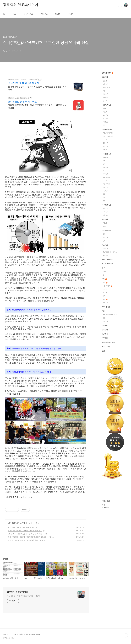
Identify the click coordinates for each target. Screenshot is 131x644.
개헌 (104, 318)
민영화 (105, 289)
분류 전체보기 (107, 73)
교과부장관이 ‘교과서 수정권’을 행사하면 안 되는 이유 (29, 537)
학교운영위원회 (108, 133)
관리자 (71, 14)
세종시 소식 (106, 347)
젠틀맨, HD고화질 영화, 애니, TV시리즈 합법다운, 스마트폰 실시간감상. (37, 107)
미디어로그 (28, 14)
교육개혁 (106, 97)
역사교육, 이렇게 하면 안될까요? (21, 527)
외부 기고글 (106, 307)
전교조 (105, 223)
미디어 (105, 293)
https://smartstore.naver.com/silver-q (22, 79)
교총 (104, 226)
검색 (120, 5)
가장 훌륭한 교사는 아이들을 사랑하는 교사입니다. (24, 596)
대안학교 (106, 215)
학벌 (104, 197)
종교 (103, 268)
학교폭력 (106, 112)
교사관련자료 (13, 523)
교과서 (22, 523)
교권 (104, 194)
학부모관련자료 (107, 129)
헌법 (103, 311)
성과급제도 (106, 87)
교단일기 (106, 191)
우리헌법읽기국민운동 (110, 315)
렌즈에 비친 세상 (107, 259)
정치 (104, 279)
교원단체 (105, 219)
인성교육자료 (106, 230)
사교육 (105, 140)
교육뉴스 (106, 249)
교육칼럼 (106, 157)
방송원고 (106, 255)
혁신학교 (106, 91)
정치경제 (105, 330)
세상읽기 (106, 303)
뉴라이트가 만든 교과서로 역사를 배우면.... (25, 531)
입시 (104, 125)
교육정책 (105, 77)
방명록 (58, 14)
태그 (14, 14)
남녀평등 (106, 119)
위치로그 (44, 14)
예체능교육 (106, 177)
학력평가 (106, 167)
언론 (104, 201)
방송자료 (105, 245)
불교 (104, 275)
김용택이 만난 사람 (108, 342)
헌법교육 (106, 321)
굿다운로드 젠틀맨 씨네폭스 (22, 102)
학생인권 (106, 122)
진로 (104, 241)
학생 (104, 109)
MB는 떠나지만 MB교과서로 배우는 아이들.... (26, 534)
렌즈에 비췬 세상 (107, 264)
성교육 (105, 101)
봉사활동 (106, 174)
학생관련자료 (106, 105)
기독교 (105, 272)
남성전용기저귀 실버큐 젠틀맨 (23, 83)
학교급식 (106, 115)
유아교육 (106, 212)
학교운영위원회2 (108, 136)
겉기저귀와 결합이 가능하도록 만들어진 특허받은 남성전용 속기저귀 (37, 88)
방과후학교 (106, 184)
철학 (104, 234)
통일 (103, 351)
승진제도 (106, 81)
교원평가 (106, 84)
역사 (105, 299)
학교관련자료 (106, 205)
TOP (126, 635)
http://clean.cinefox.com (17, 98)
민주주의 (105, 338)
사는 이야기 (107, 286)
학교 (104, 171)
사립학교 (106, 187)
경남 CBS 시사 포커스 (110, 252)
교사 (104, 164)
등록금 (105, 150)
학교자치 (106, 94)
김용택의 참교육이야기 (21, 5)
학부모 (105, 161)
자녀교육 (106, 146)
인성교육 (106, 237)
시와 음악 (105, 325)
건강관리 (105, 334)
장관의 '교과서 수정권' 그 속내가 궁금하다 (25, 540)
